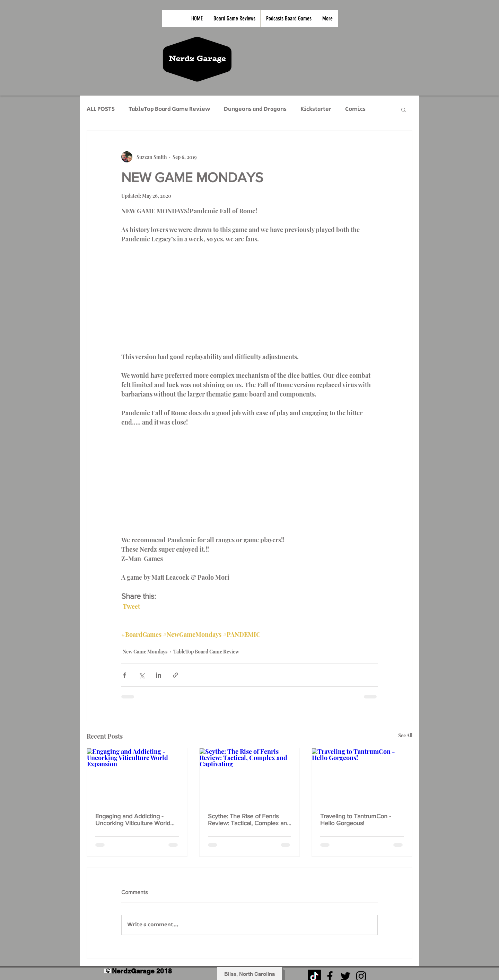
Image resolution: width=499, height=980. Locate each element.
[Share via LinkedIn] (159, 675)
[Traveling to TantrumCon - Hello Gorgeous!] (362, 776)
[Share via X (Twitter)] (142, 675)
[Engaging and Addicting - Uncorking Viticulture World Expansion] (137, 776)
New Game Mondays (145, 652)
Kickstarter (316, 109)
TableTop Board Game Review (169, 109)
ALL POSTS (101, 109)
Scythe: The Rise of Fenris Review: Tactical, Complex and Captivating (249, 820)
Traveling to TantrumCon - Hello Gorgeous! (356, 820)
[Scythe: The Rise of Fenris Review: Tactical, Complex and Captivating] (250, 776)
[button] (404, 109)
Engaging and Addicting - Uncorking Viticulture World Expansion (133, 820)
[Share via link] (176, 675)
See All (405, 735)
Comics (355, 109)
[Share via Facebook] (125, 675)
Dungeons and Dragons (255, 109)
